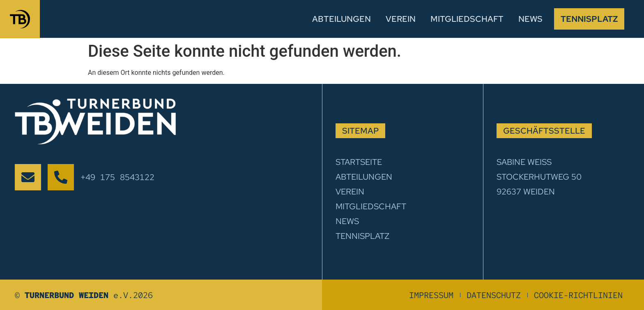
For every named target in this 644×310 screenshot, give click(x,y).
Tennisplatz (589, 19)
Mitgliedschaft (467, 19)
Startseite (359, 162)
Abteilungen (342, 19)
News (530, 19)
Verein (401, 19)
